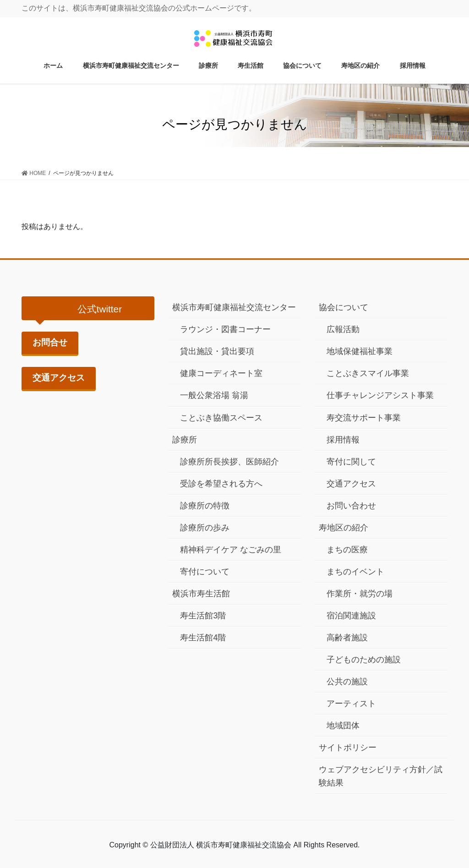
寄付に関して (351, 462)
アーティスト (351, 704)
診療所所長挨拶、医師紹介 (229, 462)
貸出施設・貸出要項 (217, 351)
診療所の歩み (205, 528)
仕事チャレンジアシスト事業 (380, 395)
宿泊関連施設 (351, 616)
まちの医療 (347, 550)
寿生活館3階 (203, 616)
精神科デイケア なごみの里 (231, 550)
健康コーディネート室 (221, 373)
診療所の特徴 (205, 506)
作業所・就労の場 (360, 594)
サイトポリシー (348, 748)
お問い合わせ (351, 506)
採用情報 (343, 440)
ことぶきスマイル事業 (368, 373)
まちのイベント (355, 572)
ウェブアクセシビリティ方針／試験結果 (381, 776)
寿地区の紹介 (344, 528)
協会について (344, 307)
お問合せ (50, 342)
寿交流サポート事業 (364, 418)
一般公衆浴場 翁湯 (214, 395)
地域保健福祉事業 (360, 351)
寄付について (205, 572)
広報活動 (343, 329)
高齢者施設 (347, 638)
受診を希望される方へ (221, 484)
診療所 (185, 440)
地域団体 (343, 726)
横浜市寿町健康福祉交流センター (234, 307)
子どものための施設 (364, 660)
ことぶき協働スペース (221, 418)
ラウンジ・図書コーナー (225, 329)
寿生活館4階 (203, 638)
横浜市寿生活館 (201, 594)
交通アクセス (59, 378)
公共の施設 (347, 682)
